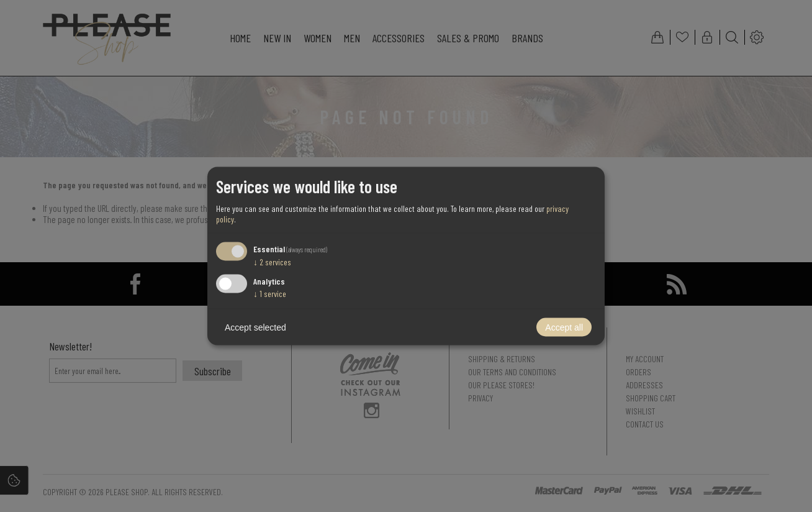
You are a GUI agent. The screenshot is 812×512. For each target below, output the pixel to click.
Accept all (564, 327)
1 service (270, 294)
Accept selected (255, 327)
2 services (272, 261)
